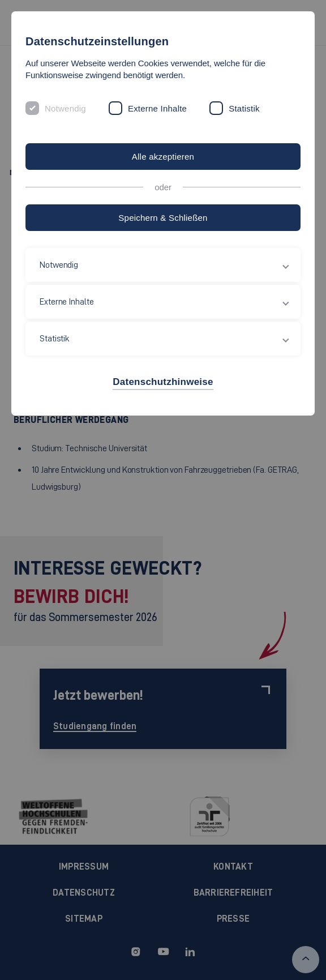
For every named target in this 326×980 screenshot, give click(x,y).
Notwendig (65, 108)
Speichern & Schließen (163, 218)
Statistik (244, 108)
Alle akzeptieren (163, 157)
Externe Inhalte (157, 108)
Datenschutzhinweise (163, 382)
